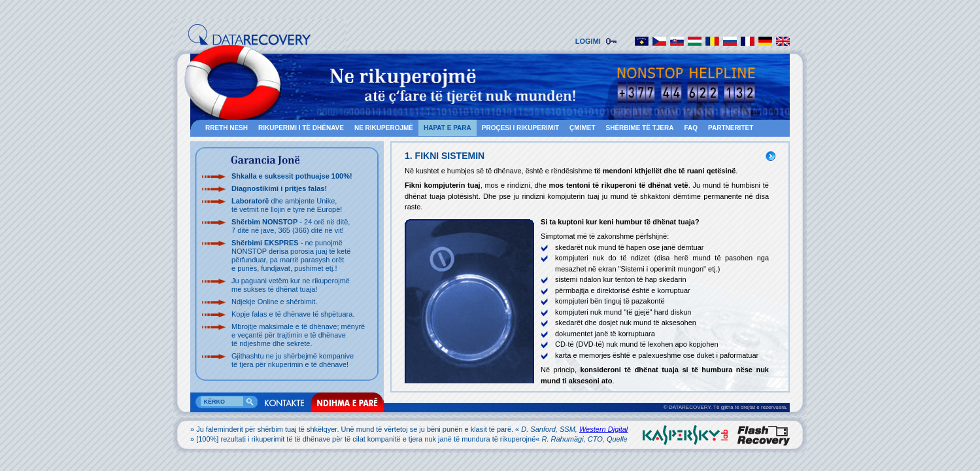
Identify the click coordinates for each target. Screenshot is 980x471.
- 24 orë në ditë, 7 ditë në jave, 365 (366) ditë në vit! (291, 226)
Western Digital (603, 429)
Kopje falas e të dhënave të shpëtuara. (293, 314)
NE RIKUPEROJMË (384, 128)
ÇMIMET (582, 128)
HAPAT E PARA (448, 128)
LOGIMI (590, 41)
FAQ (691, 128)
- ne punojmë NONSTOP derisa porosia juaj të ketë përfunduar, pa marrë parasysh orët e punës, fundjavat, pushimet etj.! (291, 255)
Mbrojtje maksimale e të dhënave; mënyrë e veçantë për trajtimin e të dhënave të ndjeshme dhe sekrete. (298, 335)
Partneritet (731, 128)
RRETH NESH (227, 128)
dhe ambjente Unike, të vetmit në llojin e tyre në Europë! (287, 205)
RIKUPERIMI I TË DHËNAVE (301, 128)
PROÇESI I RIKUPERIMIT (520, 128)
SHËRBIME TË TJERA (640, 128)
